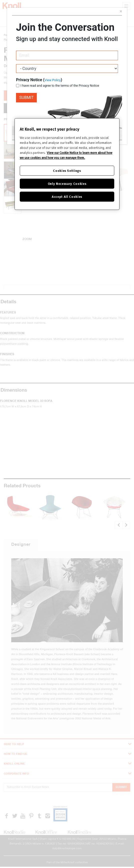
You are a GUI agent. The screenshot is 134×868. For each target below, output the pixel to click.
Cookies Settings (67, 170)
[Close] (121, 12)
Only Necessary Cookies (67, 183)
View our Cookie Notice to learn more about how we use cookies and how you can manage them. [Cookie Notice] (66, 155)
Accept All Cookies (67, 196)
